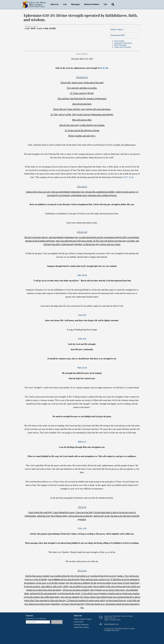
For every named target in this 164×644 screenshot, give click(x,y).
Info (105, 4)
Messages (76, 4)
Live (65, 4)
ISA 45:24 (103, 68)
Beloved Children (92, 4)
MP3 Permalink (120, 45)
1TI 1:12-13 (82, 186)
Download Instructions (123, 43)
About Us (54, 4)
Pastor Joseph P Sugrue (83, 619)
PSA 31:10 (82, 368)
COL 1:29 (82, 528)
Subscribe (57, 622)
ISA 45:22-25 (82, 77)
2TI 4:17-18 (82, 232)
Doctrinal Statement (81, 625)
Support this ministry (81, 627)
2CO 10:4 (128, 177)
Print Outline (119, 41)
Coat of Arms (79, 622)
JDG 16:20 (82, 275)
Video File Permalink (123, 47)
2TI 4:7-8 (82, 507)
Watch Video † (117, 29)
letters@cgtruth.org (111, 624)
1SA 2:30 (82, 315)
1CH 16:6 (82, 339)
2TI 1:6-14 (82, 570)
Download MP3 (118, 35)
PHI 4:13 (82, 442)
